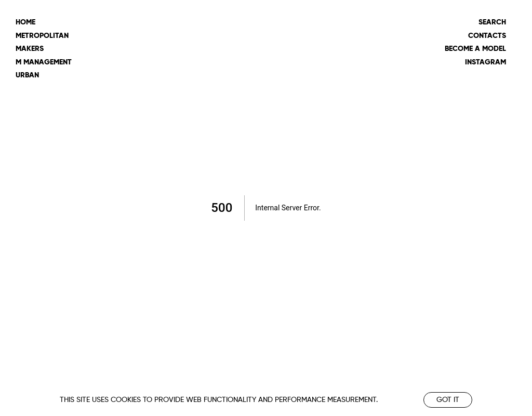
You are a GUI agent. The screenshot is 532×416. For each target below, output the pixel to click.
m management (44, 62)
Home (25, 22)
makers (30, 49)
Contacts (487, 36)
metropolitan (42, 36)
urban (27, 75)
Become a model (475, 49)
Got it (448, 400)
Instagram (486, 62)
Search (492, 22)
